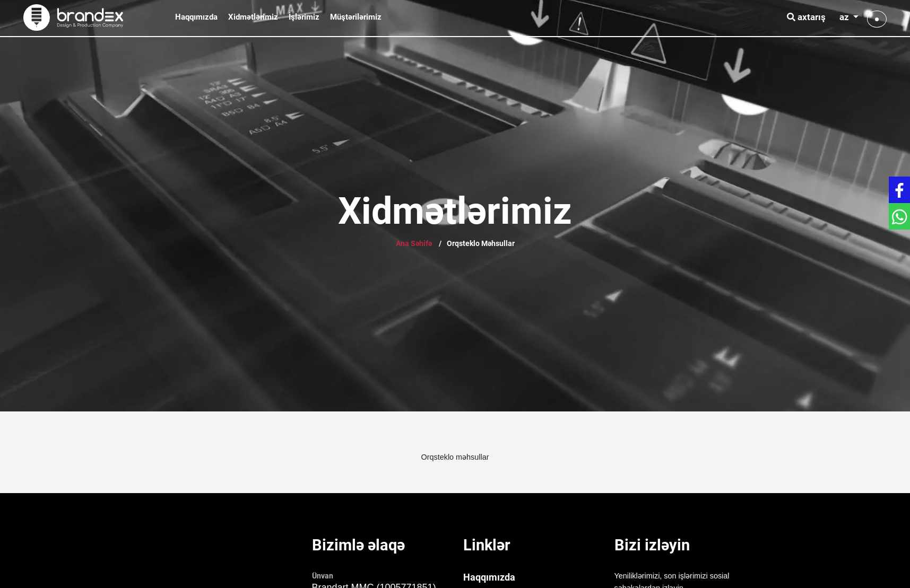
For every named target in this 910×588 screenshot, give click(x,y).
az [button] (845, 17)
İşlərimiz (304, 17)
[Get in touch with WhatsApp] (899, 216)
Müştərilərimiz (356, 17)
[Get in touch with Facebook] (899, 190)
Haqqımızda (196, 17)
